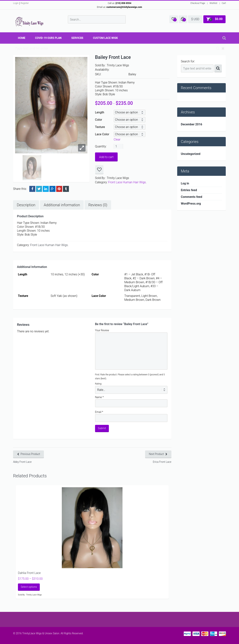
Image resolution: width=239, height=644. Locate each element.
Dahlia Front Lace (29, 573)
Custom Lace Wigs (105, 38)
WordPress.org (191, 204)
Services (77, 38)
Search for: (188, 61)
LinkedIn (46, 189)
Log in (185, 183)
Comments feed (192, 197)
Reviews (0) (98, 205)
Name (99, 397)
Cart (224, 3)
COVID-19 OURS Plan (48, 38)
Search (218, 68)
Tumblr (66, 189)
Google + (52, 189)
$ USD (195, 19)
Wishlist (213, 3)
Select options (29, 587)
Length (100, 112)
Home (22, 38)
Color (99, 120)
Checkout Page (198, 3)
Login (16, 3)
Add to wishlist (99, 170)
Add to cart (106, 157)
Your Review (102, 330)
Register (25, 3)
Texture (100, 127)
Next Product (156, 454)
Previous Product (30, 454)
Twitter (39, 189)
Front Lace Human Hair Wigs (127, 182)
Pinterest (59, 189)
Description (26, 205)
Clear (117, 139)
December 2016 (192, 124)
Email (99, 412)
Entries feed (189, 190)
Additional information (62, 205)
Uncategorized (191, 154)
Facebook (32, 189)
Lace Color (102, 134)
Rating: (98, 384)
